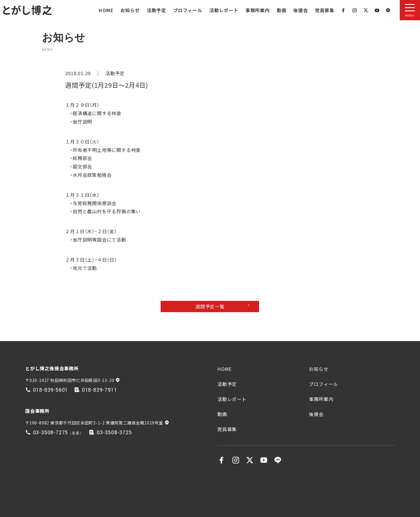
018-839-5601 (51, 390)
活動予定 (156, 10)
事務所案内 (258, 10)
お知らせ (130, 10)
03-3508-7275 (51, 433)
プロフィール (188, 10)
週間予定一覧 (210, 306)
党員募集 (325, 10)
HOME (106, 10)
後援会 (300, 10)
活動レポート (224, 10)
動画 (282, 10)
